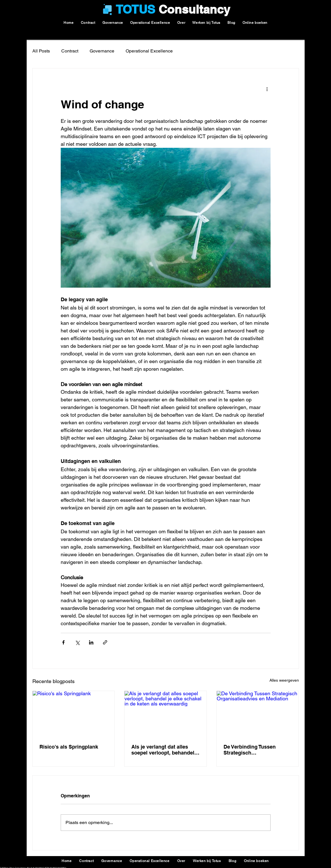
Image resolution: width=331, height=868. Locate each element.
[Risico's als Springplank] (74, 714)
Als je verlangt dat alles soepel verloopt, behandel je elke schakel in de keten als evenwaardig (163, 750)
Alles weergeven (284, 680)
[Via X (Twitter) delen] (77, 642)
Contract (70, 51)
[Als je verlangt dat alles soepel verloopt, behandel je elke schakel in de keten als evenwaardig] (165, 714)
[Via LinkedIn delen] (91, 642)
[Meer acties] (267, 89)
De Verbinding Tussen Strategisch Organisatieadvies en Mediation (250, 750)
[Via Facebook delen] (63, 642)
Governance (102, 51)
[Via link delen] (105, 642)
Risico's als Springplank (69, 747)
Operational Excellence (149, 51)
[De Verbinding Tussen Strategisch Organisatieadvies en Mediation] (258, 714)
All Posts (41, 51)
